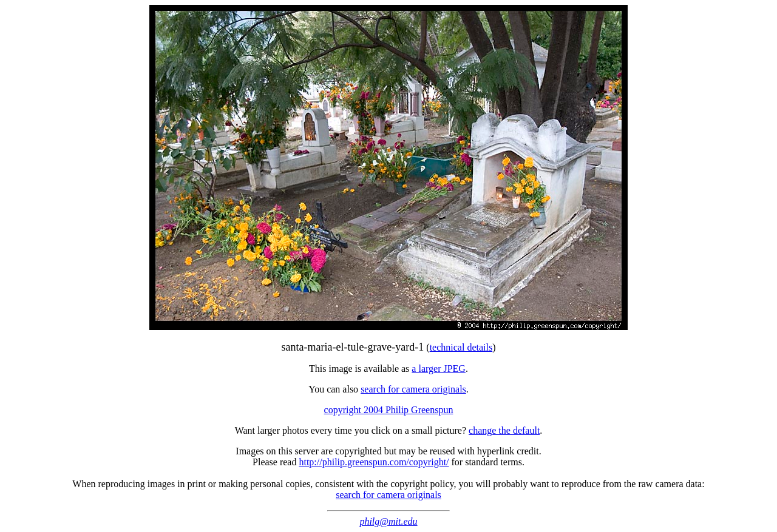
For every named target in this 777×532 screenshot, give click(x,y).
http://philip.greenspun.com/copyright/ (374, 462)
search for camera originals (413, 389)
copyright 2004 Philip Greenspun (389, 410)
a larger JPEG (439, 369)
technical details (461, 347)
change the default (504, 430)
